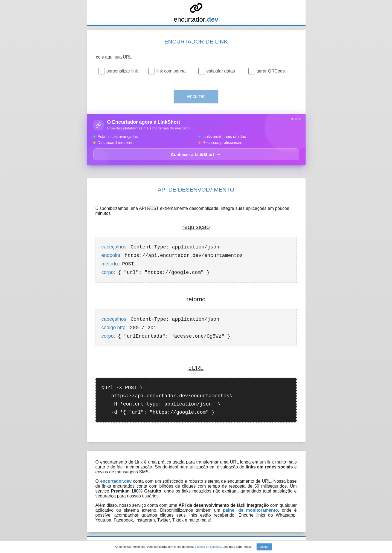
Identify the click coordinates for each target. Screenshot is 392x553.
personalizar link (122, 71)
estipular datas (221, 71)
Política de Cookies (208, 547)
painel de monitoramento (250, 510)
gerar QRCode (271, 71)
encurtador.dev (116, 481)
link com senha (171, 71)
